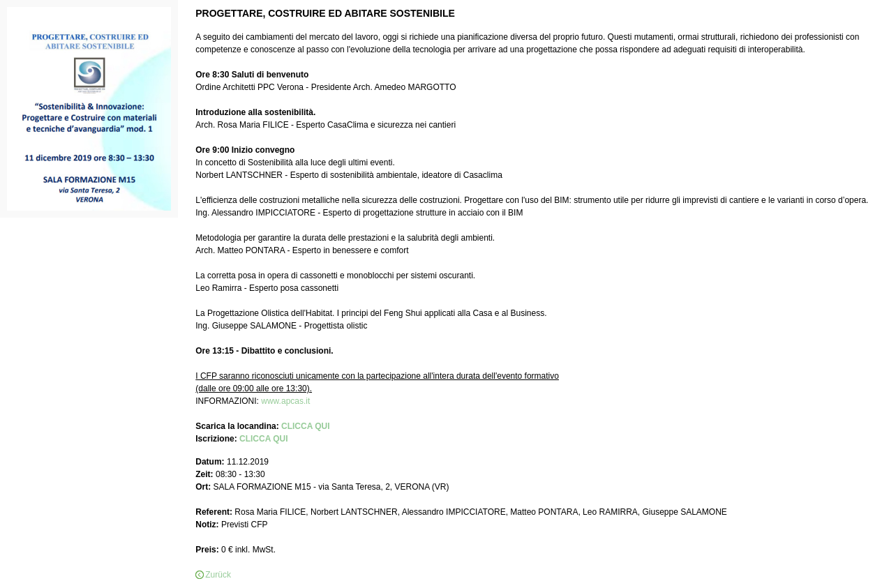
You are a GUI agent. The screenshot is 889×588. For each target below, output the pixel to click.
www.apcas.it (285, 401)
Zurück (218, 575)
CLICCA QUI (306, 426)
